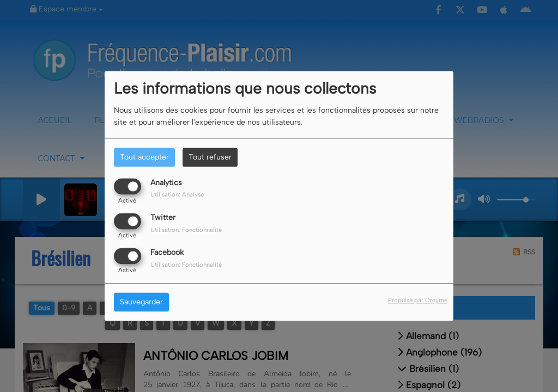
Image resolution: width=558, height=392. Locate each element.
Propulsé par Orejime (418, 301)
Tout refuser (210, 157)
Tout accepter (144, 157)
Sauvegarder (141, 302)
